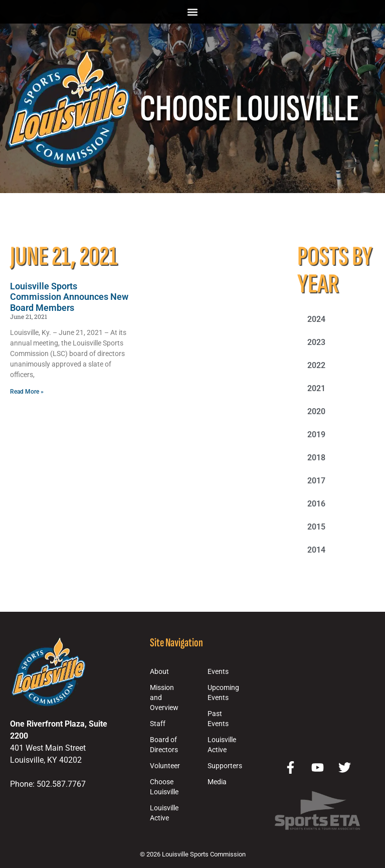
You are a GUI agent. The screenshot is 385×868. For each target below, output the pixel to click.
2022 (316, 365)
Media (217, 782)
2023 (316, 342)
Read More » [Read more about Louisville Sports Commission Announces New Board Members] (27, 392)
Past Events (218, 719)
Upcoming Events (223, 693)
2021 (316, 388)
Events (218, 672)
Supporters (225, 766)
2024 (316, 319)
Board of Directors (164, 745)
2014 (316, 550)
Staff (158, 724)
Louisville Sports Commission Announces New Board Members (69, 297)
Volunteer (165, 766)
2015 (316, 527)
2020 (316, 411)
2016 (316, 504)
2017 (316, 481)
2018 (316, 458)
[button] (193, 12)
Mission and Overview (164, 698)
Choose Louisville (164, 787)
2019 (316, 435)
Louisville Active (164, 813)
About (159, 672)
